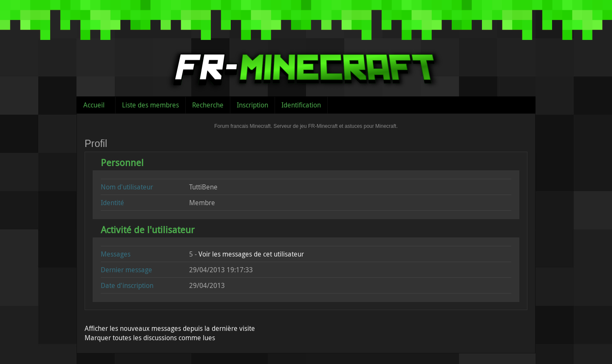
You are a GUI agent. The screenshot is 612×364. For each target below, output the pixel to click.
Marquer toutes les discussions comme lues (150, 338)
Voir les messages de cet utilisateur (251, 254)
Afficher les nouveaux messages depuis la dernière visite (170, 328)
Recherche (208, 105)
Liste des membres (150, 105)
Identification (301, 105)
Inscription (252, 105)
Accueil (94, 105)
